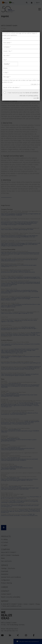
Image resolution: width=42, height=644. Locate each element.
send (36, 98)
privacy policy (33, 96)
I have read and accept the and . (23, 94)
